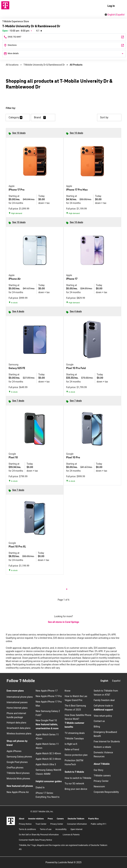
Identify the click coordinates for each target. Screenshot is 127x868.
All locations (12, 65)
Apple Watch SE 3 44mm (48, 759)
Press (50, 819)
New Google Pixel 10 (46, 720)
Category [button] (14, 117)
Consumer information (77, 824)
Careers (60, 819)
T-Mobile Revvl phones (18, 773)
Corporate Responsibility (106, 792)
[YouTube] (58, 681)
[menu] (121, 6)
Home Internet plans (17, 708)
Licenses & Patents (71, 835)
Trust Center (41, 824)
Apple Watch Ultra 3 (46, 764)
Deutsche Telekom (76, 819)
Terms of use (46, 829)
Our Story (99, 770)
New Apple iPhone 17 (47, 691)
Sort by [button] (109, 118)
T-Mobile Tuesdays (74, 739)
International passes (17, 702)
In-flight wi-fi (71, 744)
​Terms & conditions (27, 829)
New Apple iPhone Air (18, 792)
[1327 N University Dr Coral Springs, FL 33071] (64, 45)
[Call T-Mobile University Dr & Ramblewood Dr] (64, 37)
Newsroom (99, 786)
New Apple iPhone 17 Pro (49, 696)
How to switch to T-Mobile (78, 778)
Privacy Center (101, 781)
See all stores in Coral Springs (64, 622)
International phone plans (20, 697)
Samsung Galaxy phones (19, 757)
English (111, 15)
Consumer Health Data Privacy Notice (35, 840)
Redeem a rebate (102, 747)
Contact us (99, 721)
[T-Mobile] (11, 821)
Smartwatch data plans (19, 728)
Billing (97, 727)
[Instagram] (40, 681)
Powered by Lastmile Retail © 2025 (63, 862)
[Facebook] (46, 681)
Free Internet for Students (107, 742)
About (21, 819)
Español (120, 15)
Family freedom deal (104, 700)
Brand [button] (37, 117)
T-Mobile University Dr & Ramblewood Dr (44, 65)
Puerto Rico (93, 819)
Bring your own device (76, 789)
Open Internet (76, 829)
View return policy (103, 716)
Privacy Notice (25, 824)
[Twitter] (52, 681)
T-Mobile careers (102, 776)
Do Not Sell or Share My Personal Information (39, 835)
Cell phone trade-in (103, 706)
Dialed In (40, 787)
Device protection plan (76, 755)
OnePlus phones (15, 768)
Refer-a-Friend (72, 749)
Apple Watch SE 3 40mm (48, 753)
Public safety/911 (99, 824)
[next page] (67, 590)
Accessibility (61, 829)
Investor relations (36, 819)
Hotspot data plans (16, 723)
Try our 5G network (74, 784)
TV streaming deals (75, 733)
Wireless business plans (19, 734)
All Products (76, 65)
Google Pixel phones (17, 762)
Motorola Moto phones (18, 779)
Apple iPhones (14, 751)
